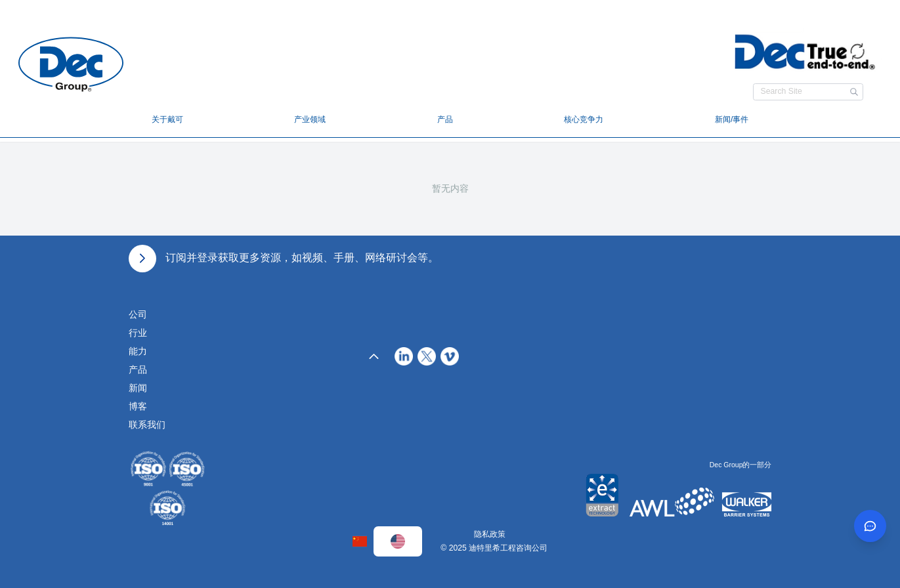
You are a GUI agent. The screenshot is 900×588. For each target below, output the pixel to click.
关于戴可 (167, 119)
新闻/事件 (732, 119)
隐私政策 (490, 534)
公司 (138, 314)
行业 (138, 333)
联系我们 (147, 425)
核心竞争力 (584, 119)
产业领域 (310, 119)
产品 (445, 119)
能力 (138, 351)
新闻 (138, 388)
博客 (138, 406)
